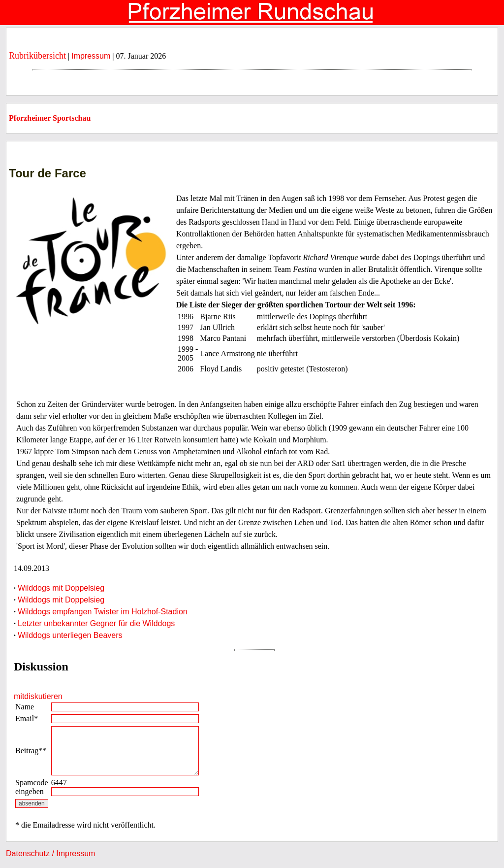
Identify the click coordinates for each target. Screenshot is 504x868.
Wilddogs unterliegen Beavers (70, 635)
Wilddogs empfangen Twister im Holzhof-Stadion (103, 612)
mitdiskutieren (38, 696)
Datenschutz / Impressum (50, 853)
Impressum (91, 56)
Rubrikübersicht (37, 56)
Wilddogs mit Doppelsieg (61, 588)
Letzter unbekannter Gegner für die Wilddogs (96, 623)
